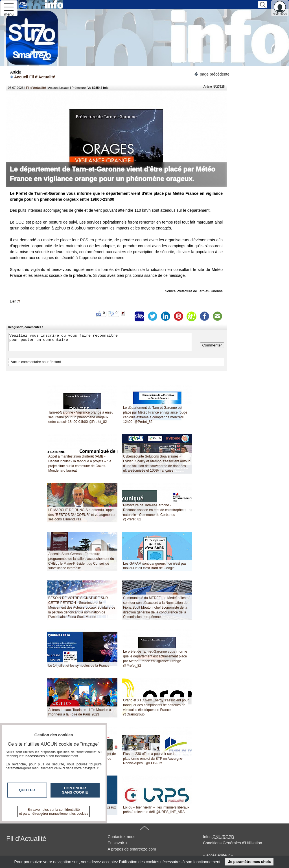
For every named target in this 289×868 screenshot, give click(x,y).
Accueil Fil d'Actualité (33, 77)
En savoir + (117, 843)
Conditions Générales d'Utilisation (233, 843)
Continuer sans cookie (75, 790)
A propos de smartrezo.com (132, 849)
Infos (218, 837)
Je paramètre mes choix (249, 862)
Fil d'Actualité (36, 88)
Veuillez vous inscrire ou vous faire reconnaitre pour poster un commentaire (100, 342)
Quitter (27, 790)
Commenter (212, 345)
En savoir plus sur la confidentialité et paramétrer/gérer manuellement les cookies (54, 812)
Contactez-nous (121, 837)
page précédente (212, 74)
